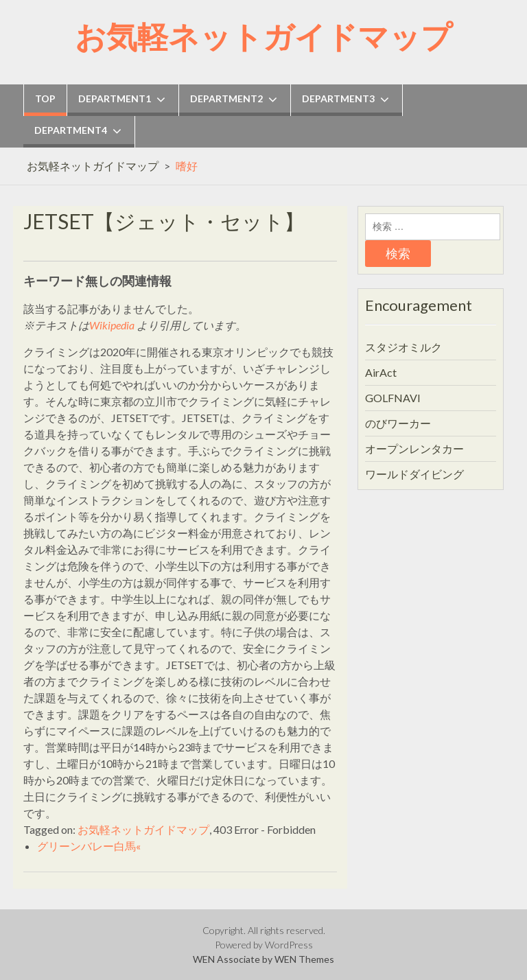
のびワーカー (398, 423)
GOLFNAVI (393, 398)
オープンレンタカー (414, 448)
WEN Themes (304, 959)
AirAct (381, 372)
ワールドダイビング (414, 474)
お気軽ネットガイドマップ (263, 36)
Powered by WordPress (264, 945)
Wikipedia (112, 325)
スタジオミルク (403, 347)
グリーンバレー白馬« (89, 846)
